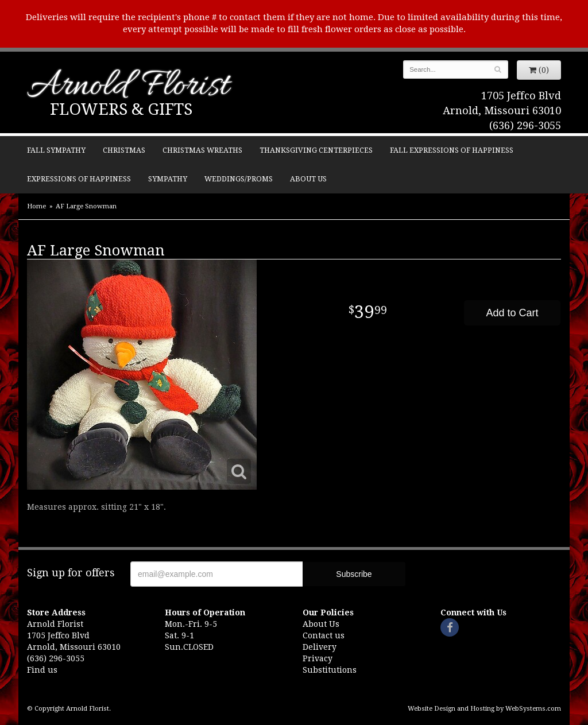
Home (36, 206)
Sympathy (168, 179)
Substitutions (330, 670)
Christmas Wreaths (202, 150)
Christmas (124, 150)
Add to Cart (512, 313)
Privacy (318, 658)
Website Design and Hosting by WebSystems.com (484, 709)
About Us (308, 179)
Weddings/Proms (239, 179)
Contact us (324, 635)
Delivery (320, 647)
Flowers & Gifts (121, 109)
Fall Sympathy (56, 150)
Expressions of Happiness (79, 179)
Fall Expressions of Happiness (452, 150)
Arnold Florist (128, 87)
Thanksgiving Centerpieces (316, 150)
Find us (42, 670)
